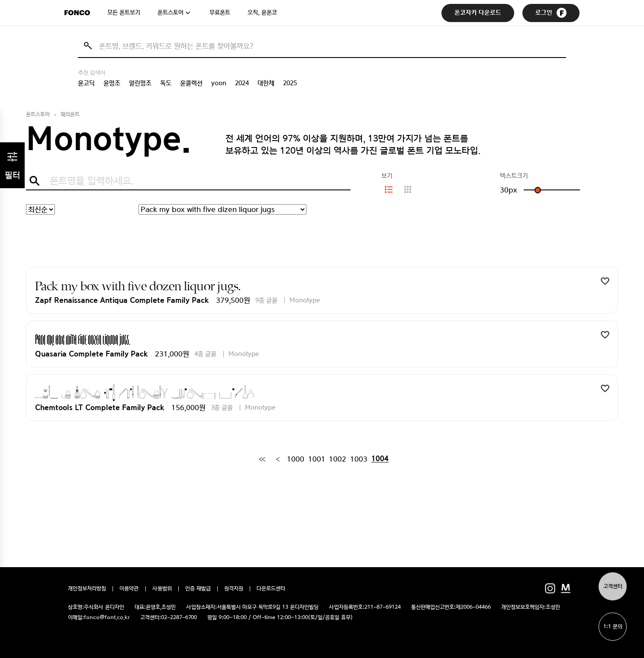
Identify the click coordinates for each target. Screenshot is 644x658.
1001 (317, 459)
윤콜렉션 (191, 83)
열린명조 (140, 83)
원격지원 (234, 589)
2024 (242, 83)
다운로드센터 (271, 589)
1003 (359, 459)
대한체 (266, 83)
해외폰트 (70, 114)
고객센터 (613, 586)
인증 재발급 (198, 589)
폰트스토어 (171, 13)
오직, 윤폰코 (262, 13)
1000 (296, 459)
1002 (338, 459)
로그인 (551, 13)
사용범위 (162, 589)
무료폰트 (220, 13)
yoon (219, 83)
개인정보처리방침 (87, 589)
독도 (166, 83)
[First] (262, 459)
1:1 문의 (613, 627)
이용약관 (129, 589)
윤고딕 (86, 83)
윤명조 (112, 83)
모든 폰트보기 (124, 13)
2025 (290, 83)
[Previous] (278, 459)
